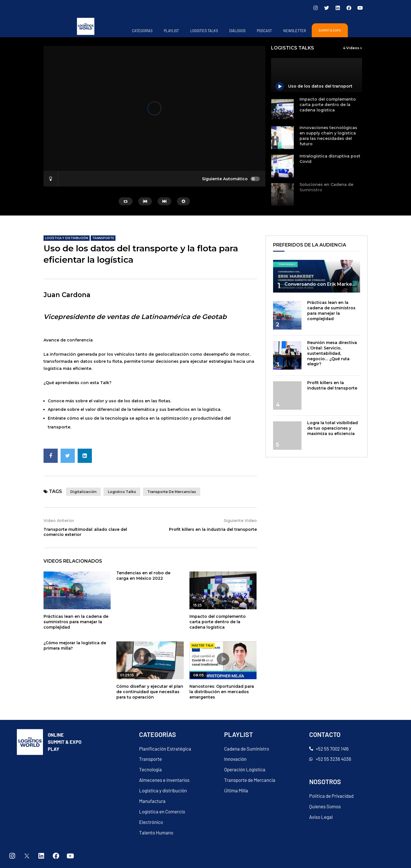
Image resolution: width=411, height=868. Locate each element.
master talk (203, 646)
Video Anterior (59, 521)
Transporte (103, 238)
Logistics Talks (204, 31)
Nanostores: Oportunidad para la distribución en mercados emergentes (222, 692)
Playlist (171, 31)
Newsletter (295, 31)
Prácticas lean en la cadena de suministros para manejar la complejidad (76, 622)
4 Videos (353, 48)
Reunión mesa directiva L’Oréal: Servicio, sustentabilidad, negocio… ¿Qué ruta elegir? (332, 353)
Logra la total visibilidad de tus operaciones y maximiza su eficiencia (332, 428)
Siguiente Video (240, 521)
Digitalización (83, 492)
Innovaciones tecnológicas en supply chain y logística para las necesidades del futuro (328, 136)
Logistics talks (122, 492)
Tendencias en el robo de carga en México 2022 (143, 576)
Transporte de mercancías (172, 492)
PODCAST (264, 31)
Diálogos (237, 31)
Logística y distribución (67, 238)
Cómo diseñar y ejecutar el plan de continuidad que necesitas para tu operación (150, 692)
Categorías (142, 31)
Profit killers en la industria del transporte (213, 529)
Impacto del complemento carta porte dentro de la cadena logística (328, 105)
